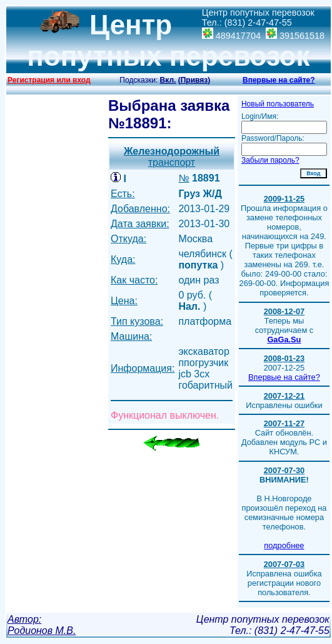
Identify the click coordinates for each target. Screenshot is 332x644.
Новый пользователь (278, 104)
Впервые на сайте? (279, 80)
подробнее (284, 545)
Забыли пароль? (270, 160)
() (194, 80)
